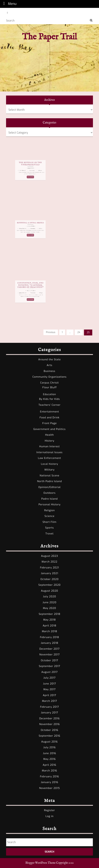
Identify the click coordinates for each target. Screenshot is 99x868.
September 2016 (49, 736)
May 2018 (50, 620)
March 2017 (49, 701)
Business (50, 371)
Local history (49, 464)
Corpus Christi (49, 383)
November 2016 (49, 724)
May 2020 (49, 608)
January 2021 (49, 573)
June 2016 (49, 753)
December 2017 (49, 649)
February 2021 (49, 568)
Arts (49, 365)
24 (79, 332)
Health (49, 435)
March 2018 (50, 631)
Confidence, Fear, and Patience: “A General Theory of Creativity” (28, 289)
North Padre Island (50, 481)
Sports (49, 528)
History (50, 441)
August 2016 (49, 742)
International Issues (49, 452)
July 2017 (49, 678)
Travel (50, 534)
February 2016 (50, 776)
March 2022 (49, 562)
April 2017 (49, 695)
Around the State (49, 359)
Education (49, 394)
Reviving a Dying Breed (28, 227)
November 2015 (49, 788)
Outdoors (49, 493)
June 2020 (49, 602)
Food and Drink (49, 418)
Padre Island (49, 499)
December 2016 (49, 718)
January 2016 (49, 782)
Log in (49, 816)
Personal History (50, 504)
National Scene (50, 476)
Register (50, 810)
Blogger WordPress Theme (40, 863)
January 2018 (49, 643)
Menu (9, 4)
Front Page (49, 423)
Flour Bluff (50, 387)
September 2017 (50, 666)
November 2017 (50, 655)
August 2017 (50, 672)
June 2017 (50, 684)
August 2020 (49, 591)
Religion (50, 510)
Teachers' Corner (50, 405)
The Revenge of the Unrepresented (28, 168)
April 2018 (50, 626)
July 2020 (49, 596)
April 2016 (49, 765)
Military (49, 470)
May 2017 (49, 689)
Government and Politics (49, 429)
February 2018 (49, 637)
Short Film (50, 522)
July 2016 (49, 747)
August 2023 (50, 556)
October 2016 (49, 730)
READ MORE (28, 173)
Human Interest (49, 446)
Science (50, 516)
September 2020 (49, 585)
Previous (51, 332)
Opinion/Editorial (50, 487)
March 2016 (49, 771)
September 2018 (49, 614)
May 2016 (49, 759)
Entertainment (49, 412)
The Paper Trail (49, 37)
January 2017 (49, 713)
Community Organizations (49, 377)
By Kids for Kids (50, 399)
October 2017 (50, 660)
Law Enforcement (49, 458)
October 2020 (49, 579)
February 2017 (49, 707)
